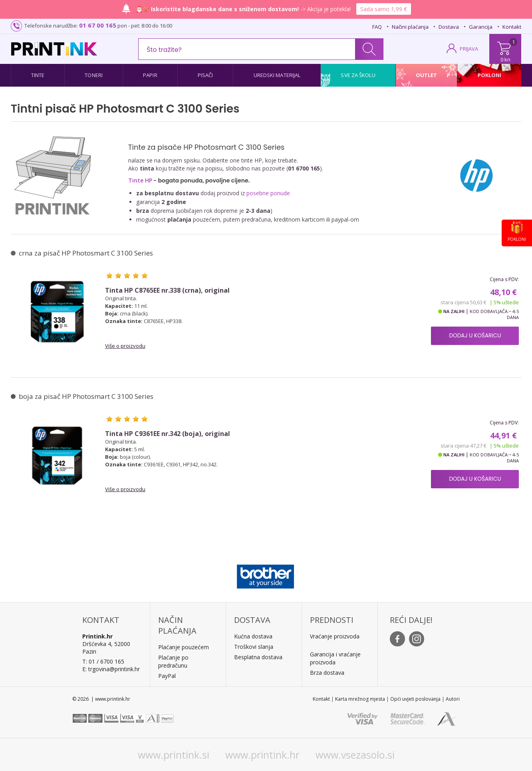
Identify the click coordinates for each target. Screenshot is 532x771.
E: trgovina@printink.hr (111, 669)
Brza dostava (327, 673)
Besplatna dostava (258, 657)
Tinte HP (140, 180)
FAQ (377, 27)
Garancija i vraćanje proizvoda (335, 658)
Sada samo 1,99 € (384, 9)
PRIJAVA (469, 49)
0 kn (505, 59)
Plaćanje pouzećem (184, 647)
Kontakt (512, 27)
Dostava (449, 27)
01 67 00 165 (98, 25)
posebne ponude (268, 193)
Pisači (205, 75)
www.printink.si (174, 755)
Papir (150, 75)
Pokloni (490, 75)
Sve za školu (358, 75)
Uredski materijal (277, 75)
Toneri (94, 75)
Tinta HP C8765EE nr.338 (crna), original (167, 290)
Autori (453, 699)
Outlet (427, 75)
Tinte (38, 75)
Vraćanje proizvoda (335, 636)
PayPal (167, 676)
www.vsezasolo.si (355, 755)
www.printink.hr (262, 755)
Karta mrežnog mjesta (360, 699)
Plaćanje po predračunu (173, 661)
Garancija (481, 27)
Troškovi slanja (254, 647)
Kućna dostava (253, 636)
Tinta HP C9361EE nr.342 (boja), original (168, 434)
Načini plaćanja (410, 27)
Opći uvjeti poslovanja (415, 699)
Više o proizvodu (125, 346)
